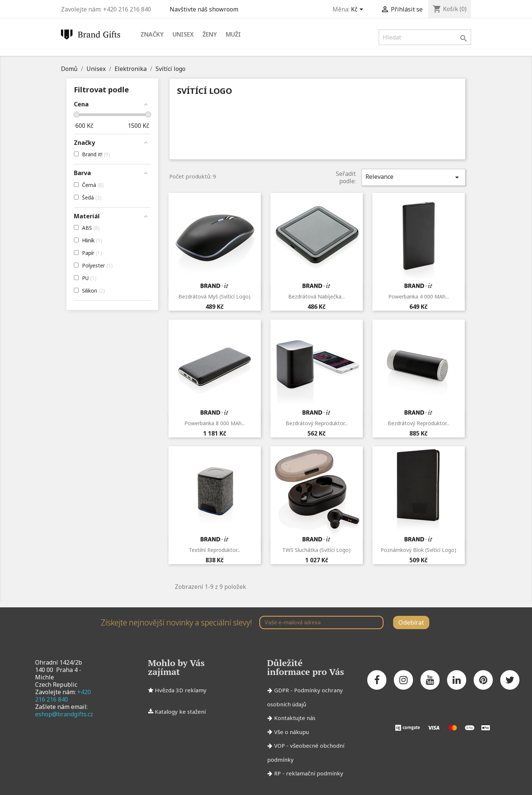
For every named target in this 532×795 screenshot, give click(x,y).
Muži (233, 34)
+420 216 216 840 (63, 696)
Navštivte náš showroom (205, 9)
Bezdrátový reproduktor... (317, 423)
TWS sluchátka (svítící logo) (316, 550)
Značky (152, 34)
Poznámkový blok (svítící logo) (418, 550)
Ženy (210, 34)
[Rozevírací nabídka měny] (358, 10)
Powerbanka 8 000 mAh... (215, 423)
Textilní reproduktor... (214, 550)
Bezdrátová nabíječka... (316, 296)
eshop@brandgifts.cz (64, 714)
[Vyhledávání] (425, 37)
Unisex (183, 34)
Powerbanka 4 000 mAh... (419, 296)
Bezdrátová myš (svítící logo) (214, 296)
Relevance (413, 177)
